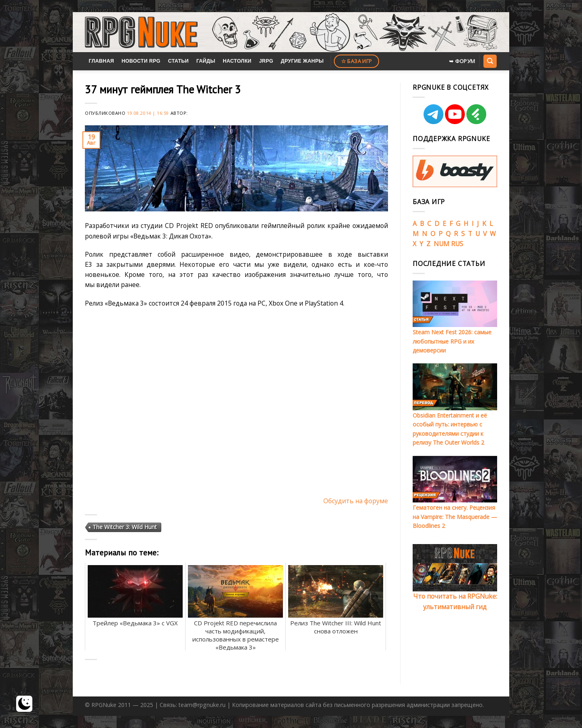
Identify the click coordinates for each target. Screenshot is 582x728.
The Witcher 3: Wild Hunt (125, 527)
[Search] (490, 61)
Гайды (206, 61)
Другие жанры (302, 61)
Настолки (237, 61)
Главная (101, 61)
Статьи (178, 61)
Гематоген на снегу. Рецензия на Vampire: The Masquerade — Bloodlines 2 (455, 517)
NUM (442, 244)
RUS (457, 244)
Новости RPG (141, 61)
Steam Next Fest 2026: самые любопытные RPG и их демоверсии (452, 341)
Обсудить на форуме (356, 501)
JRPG (266, 61)
